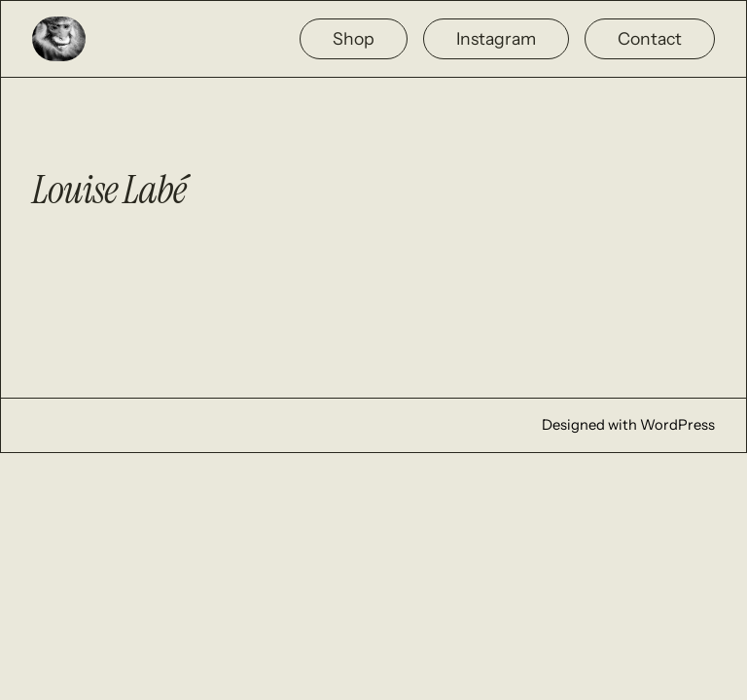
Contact (650, 38)
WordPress (677, 425)
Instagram (496, 38)
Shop (354, 38)
